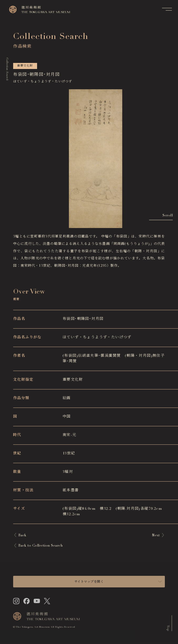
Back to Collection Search (40, 546)
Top (168, 629)
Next (156, 536)
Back (22, 536)
